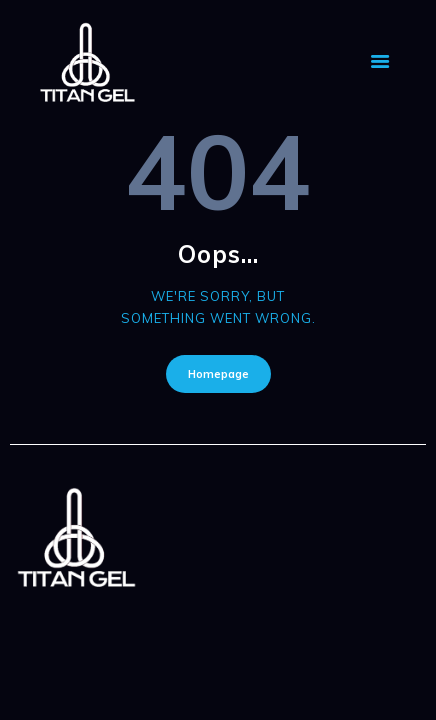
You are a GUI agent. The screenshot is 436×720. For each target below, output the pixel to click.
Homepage (218, 374)
